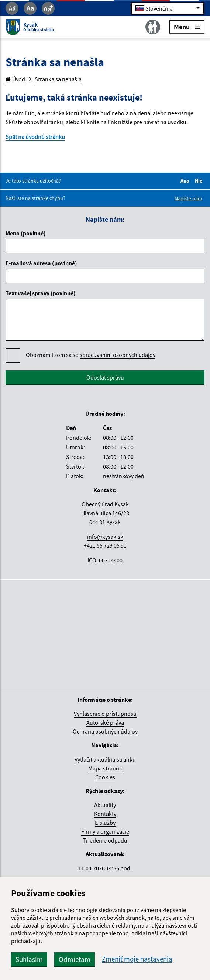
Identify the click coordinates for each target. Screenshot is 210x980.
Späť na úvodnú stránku (35, 137)
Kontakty (105, 814)
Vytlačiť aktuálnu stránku (105, 759)
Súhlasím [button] (29, 959)
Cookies (105, 777)
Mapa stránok (105, 768)
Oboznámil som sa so (91, 355)
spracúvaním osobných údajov (118, 355)
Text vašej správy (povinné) (41, 293)
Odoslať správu (105, 377)
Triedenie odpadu (105, 840)
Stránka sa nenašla (58, 79)
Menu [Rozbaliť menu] (187, 26)
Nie (200, 181)
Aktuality (105, 805)
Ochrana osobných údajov (105, 731)
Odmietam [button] (75, 959)
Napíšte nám (188, 198)
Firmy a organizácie (105, 831)
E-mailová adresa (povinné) (41, 263)
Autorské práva (105, 722)
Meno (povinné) (26, 233)
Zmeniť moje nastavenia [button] (137, 959)
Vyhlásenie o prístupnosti (105, 714)
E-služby (105, 823)
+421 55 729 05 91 (105, 545)
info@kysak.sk (105, 537)
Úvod (15, 79)
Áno (186, 181)
